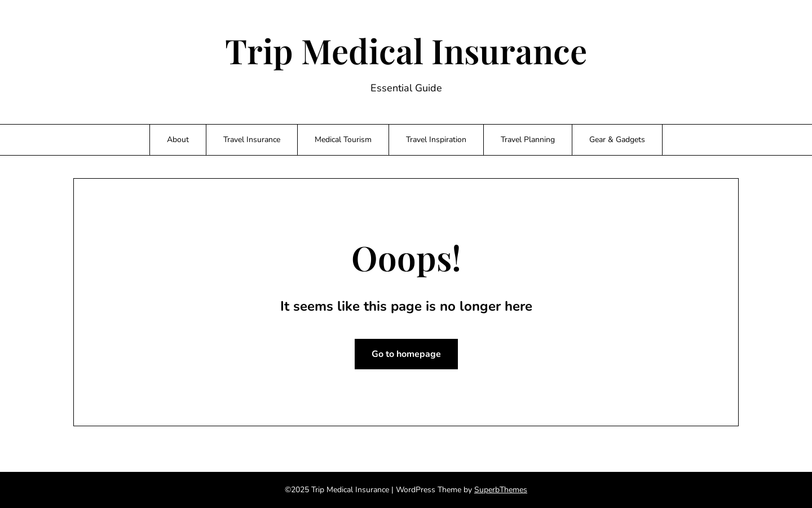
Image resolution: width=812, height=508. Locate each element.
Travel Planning (528, 140)
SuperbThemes (501, 490)
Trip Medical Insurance (406, 50)
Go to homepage (406, 354)
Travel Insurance (252, 140)
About (178, 140)
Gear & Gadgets (617, 140)
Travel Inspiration (436, 140)
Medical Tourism (343, 140)
